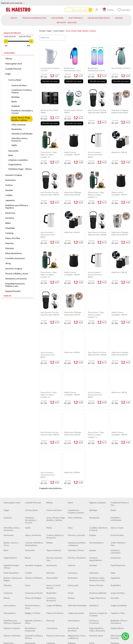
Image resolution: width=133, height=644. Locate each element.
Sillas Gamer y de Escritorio (118, 517)
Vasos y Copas (117, 408)
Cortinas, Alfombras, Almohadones (34, 424)
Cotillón (9, 195)
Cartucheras (52, 508)
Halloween (94, 453)
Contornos (73, 573)
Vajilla (14, 145)
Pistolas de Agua (75, 601)
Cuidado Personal (13, 69)
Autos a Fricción (96, 465)
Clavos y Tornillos (11, 546)
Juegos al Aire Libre (98, 601)
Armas (71, 473)
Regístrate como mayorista (13, 3)
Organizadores (15, 164)
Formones (29, 553)
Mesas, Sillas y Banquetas (31, 595)
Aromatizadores (96, 423)
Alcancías (51, 500)
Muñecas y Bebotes (98, 473)
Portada (42, 31)
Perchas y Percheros (77, 438)
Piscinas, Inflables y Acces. (17, 273)
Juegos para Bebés (119, 485)
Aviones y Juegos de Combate (98, 494)
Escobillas (51, 563)
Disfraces (50, 453)
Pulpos (7, 563)
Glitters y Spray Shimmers (53, 587)
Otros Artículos (117, 563)
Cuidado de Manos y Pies (120, 384)
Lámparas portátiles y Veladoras (77, 424)
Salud (70, 382)
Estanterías (116, 438)
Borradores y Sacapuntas (31, 509)
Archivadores (74, 500)
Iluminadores (52, 578)
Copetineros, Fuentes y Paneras (22, 91)
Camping (9, 233)
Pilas (6, 558)
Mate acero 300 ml (119, 152)
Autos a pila (73, 465)
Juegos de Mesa (118, 473)
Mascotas (10, 248)
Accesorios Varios (76, 594)
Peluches (8, 465)
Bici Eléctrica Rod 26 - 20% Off (13, 617)
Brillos (49, 573)
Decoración (13, 151)
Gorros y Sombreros (119, 639)
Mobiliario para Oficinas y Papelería (17, 206)
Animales (115, 478)
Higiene (7, 631)
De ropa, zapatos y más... (54, 439)
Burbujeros (73, 458)
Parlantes (115, 523)
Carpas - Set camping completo (98, 595)
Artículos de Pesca (54, 594)
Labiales (114, 568)
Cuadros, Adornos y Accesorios (55, 416)
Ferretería (10, 218)
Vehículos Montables (77, 485)
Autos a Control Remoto (53, 467)
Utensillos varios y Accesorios (20, 139)
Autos (28, 465)
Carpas (92, 586)
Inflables (29, 601)
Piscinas (114, 631)
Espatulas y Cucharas (13, 553)
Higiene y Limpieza (97, 382)
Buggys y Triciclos (33, 493)
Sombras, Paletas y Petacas (97, 580)
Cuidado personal (33, 528)
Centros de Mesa (19, 85)
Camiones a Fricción (34, 473)
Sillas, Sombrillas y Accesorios (119, 602)
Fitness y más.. (53, 626)
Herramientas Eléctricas (31, 547)
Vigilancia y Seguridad (116, 529)
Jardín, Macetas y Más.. (118, 424)
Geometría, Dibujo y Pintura (34, 517)
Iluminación (30, 523)
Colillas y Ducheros (33, 568)
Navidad (9, 190)
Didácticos (94, 485)
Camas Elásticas (32, 608)
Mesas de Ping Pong (34, 626)
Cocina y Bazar (59, 31)
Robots (7, 478)
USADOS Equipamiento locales (53, 538)
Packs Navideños (11, 453)
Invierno (9, 185)
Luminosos (73, 453)
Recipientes (17, 129)
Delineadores (117, 573)
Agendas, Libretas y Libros (34, 502)
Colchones (8, 594)
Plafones (72, 523)
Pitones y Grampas (76, 546)
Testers (71, 558)
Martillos (72, 536)
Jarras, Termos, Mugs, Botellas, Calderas (21, 119)
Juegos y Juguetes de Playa (13, 602)
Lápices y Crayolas (12, 508)
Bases (28, 573)
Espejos (93, 415)
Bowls (14, 101)
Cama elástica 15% (76, 608)
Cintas (113, 536)
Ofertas (9, 58)
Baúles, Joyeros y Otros (11, 424)
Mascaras (72, 578)
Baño (11, 155)
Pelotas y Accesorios (55, 616)
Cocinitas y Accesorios (51, 479)
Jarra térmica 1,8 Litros (121, 68)
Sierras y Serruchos (98, 558)
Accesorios (30, 430)
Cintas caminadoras (12, 626)
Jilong (8, 263)
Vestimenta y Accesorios (16, 278)
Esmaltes (93, 568)
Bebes (8, 223)
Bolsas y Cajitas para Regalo (13, 459)
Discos (114, 546)
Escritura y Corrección (94, 502)
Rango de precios (12, 33)
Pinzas (28, 558)
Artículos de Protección (116, 617)
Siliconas (50, 546)
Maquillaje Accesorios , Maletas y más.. (15, 285)
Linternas (115, 586)
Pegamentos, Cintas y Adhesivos (77, 517)
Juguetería (10, 200)
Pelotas (71, 478)
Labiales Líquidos (11, 573)
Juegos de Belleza (54, 485)
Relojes (50, 423)
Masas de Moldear (33, 478)
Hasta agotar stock (14, 64)
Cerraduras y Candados (95, 537)
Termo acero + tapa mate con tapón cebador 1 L (48, 155)
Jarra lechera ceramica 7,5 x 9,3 (50, 69)
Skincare (7, 578)
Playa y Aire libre (13, 238)
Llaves (71, 553)
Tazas (70, 408)
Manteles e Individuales (22, 134)
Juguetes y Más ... (118, 493)
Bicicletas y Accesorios (94, 610)
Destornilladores (54, 553)
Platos (49, 408)
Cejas (27, 586)
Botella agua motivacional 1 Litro (72, 69)
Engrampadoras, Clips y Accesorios (97, 509)
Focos (92, 523)
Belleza (50, 382)
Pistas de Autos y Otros (33, 487)
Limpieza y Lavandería (18, 160)
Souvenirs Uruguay (14, 175)
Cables (49, 528)
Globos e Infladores (34, 458)
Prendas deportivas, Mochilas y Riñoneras (98, 619)
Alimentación (117, 626)
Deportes (9, 243)
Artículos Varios (96, 515)
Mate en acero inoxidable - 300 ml (72, 153)
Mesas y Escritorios (55, 493)
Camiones (8, 473)
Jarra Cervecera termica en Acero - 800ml (96, 155)
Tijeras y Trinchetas (12, 515)
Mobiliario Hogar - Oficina (20, 169)
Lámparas (51, 523)
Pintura (7, 568)
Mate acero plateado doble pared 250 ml (120, 111)
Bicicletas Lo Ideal (118, 608)
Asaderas (16, 106)
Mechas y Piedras (97, 553)
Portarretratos (117, 415)
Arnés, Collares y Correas (32, 632)
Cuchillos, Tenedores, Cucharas (98, 409)
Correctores (95, 573)
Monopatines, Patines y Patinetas (33, 617)
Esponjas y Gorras (76, 430)
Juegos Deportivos (98, 478)
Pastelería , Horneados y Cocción (22, 112)
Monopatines (10, 493)
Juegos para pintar (76, 493)
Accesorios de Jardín (120, 558)
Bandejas (16, 97)
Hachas (93, 546)
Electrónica (10, 213)
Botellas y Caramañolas (74, 617)
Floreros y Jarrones (76, 415)
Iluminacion (10, 180)
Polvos (114, 578)
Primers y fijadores (33, 578)
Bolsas (28, 438)
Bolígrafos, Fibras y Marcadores (119, 502)
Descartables (52, 458)
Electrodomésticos (14, 253)
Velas (113, 453)
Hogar (49, 31)
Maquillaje (10, 228)
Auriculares (9, 528)
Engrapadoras (74, 563)
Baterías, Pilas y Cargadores (75, 529)
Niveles (28, 563)
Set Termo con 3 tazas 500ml (49, 111)
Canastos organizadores (96, 439)
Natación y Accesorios (51, 602)
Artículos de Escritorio (73, 509)
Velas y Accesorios (33, 415)
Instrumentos (10, 485)
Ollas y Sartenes (19, 125)
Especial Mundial (13, 291)
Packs (49, 608)
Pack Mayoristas (118, 445)
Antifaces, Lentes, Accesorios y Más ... (98, 459)
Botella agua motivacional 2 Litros (96, 69)
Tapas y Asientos (54, 430)
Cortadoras (94, 563)
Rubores (7, 586)
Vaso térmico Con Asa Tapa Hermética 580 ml (97, 111)
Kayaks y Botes (53, 639)
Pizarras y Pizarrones (56, 515)
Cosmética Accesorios (15, 258)
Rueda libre (116, 465)
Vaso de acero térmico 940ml (74, 111)
